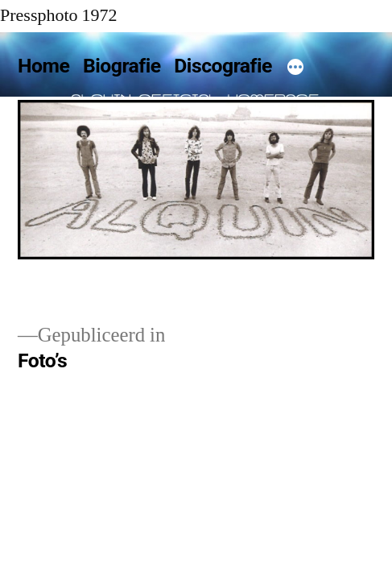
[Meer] (295, 69)
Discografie (223, 66)
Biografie (122, 66)
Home (43, 66)
